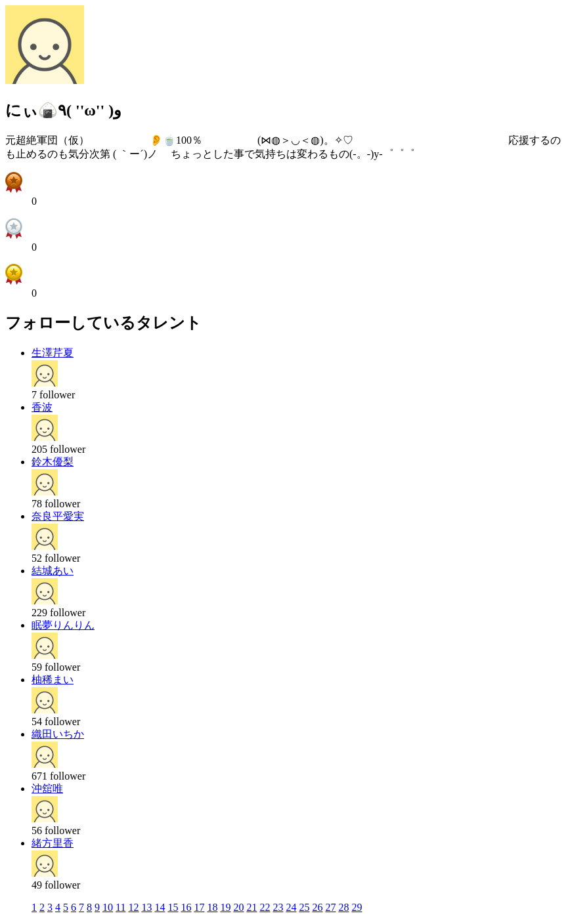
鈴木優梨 (53, 462)
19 (225, 907)
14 (160, 907)
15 (173, 907)
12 (133, 907)
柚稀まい (53, 680)
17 (199, 907)
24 (291, 907)
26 (317, 907)
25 (304, 907)
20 (238, 907)
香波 (42, 407)
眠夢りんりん (63, 625)
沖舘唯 (47, 788)
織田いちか (58, 734)
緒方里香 (53, 843)
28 (343, 907)
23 (278, 907)
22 (265, 907)
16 (186, 907)
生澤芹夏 (53, 353)
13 (146, 907)
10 (108, 907)
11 (121, 907)
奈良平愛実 (58, 516)
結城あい (53, 571)
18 (212, 907)
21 (252, 907)
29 (357, 907)
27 (330, 907)
